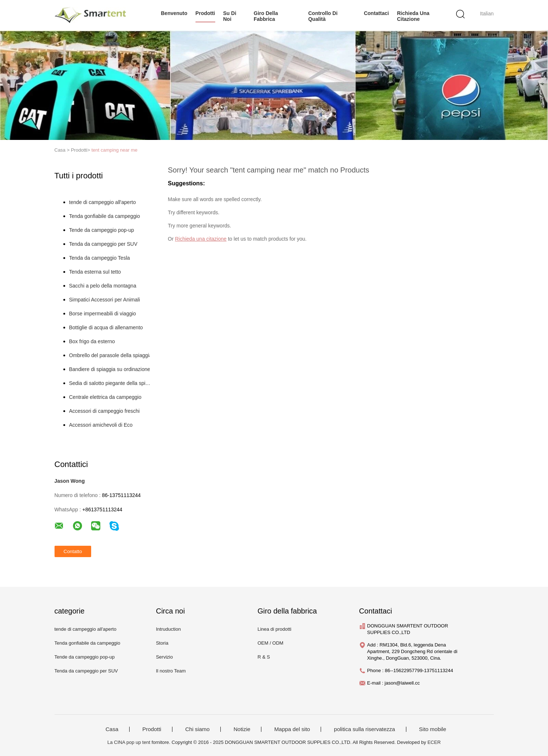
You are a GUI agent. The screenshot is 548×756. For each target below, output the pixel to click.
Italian (487, 14)
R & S (264, 657)
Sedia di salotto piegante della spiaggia (111, 383)
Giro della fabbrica (266, 16)
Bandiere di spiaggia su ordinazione (110, 369)
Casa (112, 729)
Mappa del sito (292, 729)
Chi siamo (197, 729)
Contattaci (376, 13)
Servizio (164, 657)
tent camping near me (115, 150)
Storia (162, 643)
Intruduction (168, 629)
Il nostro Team (171, 671)
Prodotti (152, 729)
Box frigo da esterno (92, 341)
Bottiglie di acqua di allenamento (106, 327)
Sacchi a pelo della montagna (103, 286)
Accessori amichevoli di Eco (101, 425)
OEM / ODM (270, 643)
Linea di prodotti (274, 629)
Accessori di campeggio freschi (105, 411)
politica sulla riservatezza (364, 729)
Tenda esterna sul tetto (95, 272)
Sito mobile (433, 729)
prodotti (205, 13)
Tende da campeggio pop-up (102, 230)
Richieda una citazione (413, 16)
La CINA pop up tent (129, 742)
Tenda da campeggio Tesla (100, 258)
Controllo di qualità (323, 16)
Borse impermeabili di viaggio (103, 314)
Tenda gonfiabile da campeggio (105, 216)
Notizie (242, 729)
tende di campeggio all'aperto (102, 202)
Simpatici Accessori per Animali (105, 300)
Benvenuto (174, 13)
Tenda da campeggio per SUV (103, 244)
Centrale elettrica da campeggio (105, 397)
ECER (434, 742)
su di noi (230, 16)
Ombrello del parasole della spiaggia (111, 355)
